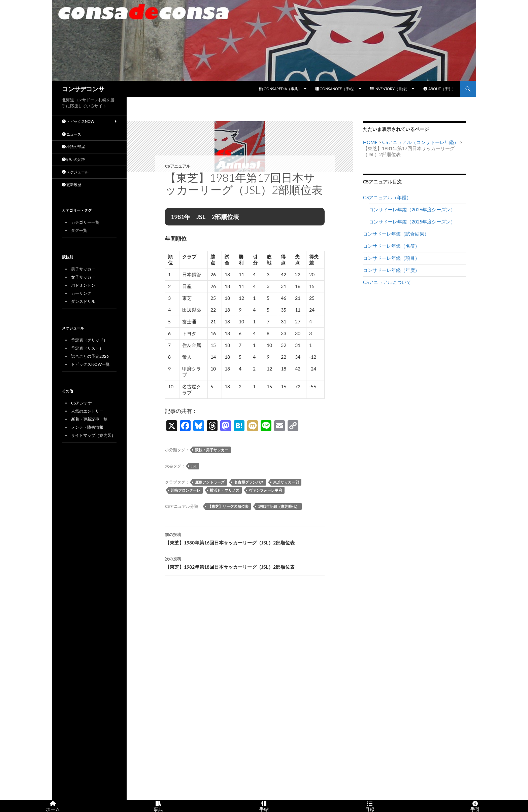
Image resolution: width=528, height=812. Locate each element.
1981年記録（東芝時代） (279, 506)
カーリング (81, 293)
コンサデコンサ (83, 89)
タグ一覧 (79, 230)
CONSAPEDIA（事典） (280, 89)
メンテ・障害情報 (87, 427)
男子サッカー (83, 269)
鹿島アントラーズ (210, 482)
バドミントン (83, 285)
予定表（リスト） (87, 348)
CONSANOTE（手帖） (336, 89)
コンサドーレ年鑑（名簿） (391, 246)
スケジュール (75, 172)
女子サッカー (83, 277)
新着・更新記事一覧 (89, 419)
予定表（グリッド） (89, 340)
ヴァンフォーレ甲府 (266, 490)
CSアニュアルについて (387, 282)
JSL (194, 466)
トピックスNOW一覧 (90, 364)
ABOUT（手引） (439, 89)
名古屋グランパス (249, 482)
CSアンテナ (81, 403)
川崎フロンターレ (186, 490)
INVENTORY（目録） (390, 89)
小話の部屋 (73, 147)
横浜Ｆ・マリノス (225, 490)
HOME (370, 142)
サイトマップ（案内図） (93, 435)
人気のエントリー (87, 411)
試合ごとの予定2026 (90, 356)
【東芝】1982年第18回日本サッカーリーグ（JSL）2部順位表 (245, 562)
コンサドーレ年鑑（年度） (391, 270)
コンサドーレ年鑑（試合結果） (396, 234)
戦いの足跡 (73, 159)
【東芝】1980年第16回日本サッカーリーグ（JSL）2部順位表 (245, 538)
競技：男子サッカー (212, 450)
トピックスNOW (78, 121)
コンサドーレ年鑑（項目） (391, 258)
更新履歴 (72, 185)
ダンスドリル (83, 301)
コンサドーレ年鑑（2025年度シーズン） (412, 222)
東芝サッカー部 (286, 482)
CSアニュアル (178, 166)
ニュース (72, 134)
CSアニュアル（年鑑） (387, 197)
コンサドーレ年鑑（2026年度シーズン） (412, 209)
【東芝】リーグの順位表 (228, 506)
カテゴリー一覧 (85, 222)
